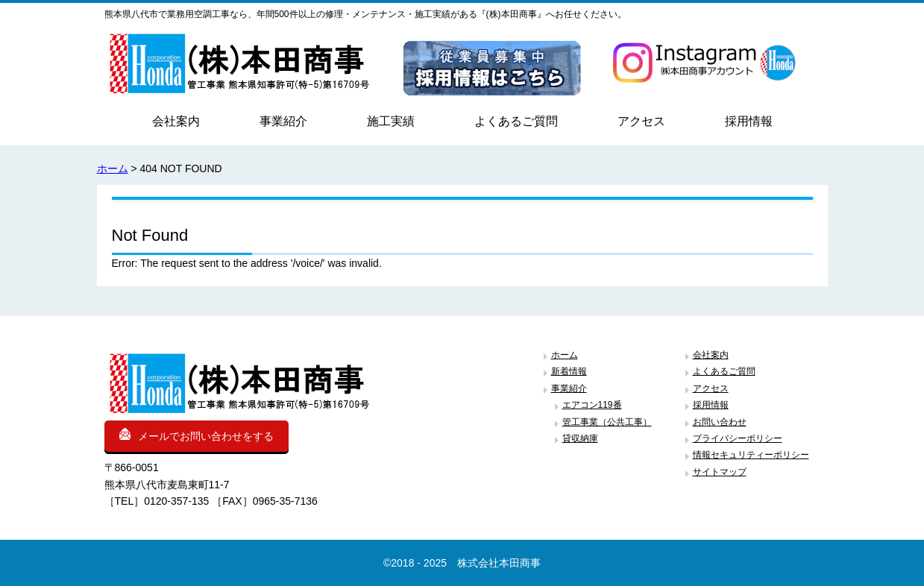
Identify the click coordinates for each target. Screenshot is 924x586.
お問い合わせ (720, 422)
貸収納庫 (580, 438)
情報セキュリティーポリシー (751, 455)
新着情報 (569, 371)
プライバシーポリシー (738, 438)
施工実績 (391, 121)
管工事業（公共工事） (607, 422)
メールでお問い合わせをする (197, 435)
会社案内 (176, 121)
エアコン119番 (592, 405)
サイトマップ (720, 472)
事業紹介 (283, 121)
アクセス (641, 121)
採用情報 (749, 121)
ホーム (113, 168)
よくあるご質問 (516, 121)
